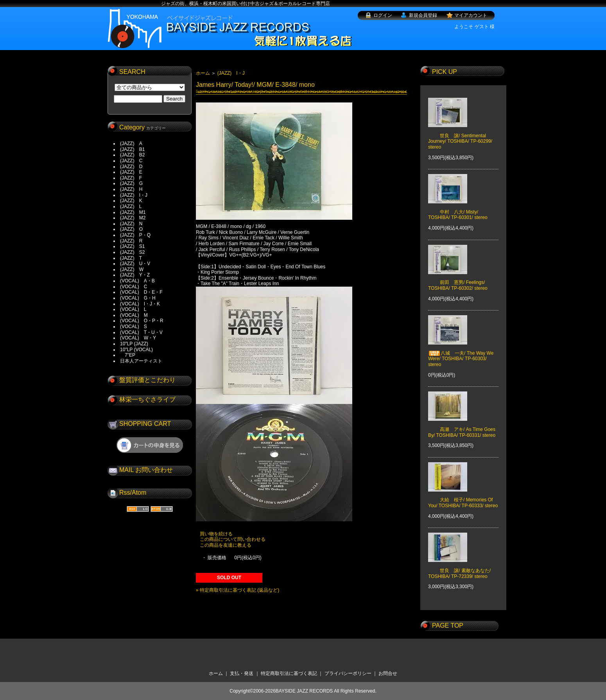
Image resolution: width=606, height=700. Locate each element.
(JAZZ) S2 (132, 252)
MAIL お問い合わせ (146, 470)
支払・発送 (242, 673)
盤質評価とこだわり (147, 380)
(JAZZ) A (131, 144)
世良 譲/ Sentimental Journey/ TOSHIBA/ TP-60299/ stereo (460, 136)
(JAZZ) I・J (136, 195)
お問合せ (388, 673)
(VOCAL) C (134, 287)
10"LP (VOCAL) (136, 350)
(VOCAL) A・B (137, 281)
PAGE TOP (448, 626)
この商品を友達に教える (226, 545)
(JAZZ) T (131, 258)
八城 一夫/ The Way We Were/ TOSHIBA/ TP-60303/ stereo (461, 353)
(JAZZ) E (131, 172)
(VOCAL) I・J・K (140, 304)
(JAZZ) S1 (132, 246)
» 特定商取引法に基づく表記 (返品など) (238, 590)
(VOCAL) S (134, 327)
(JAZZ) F (131, 178)
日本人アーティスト (141, 361)
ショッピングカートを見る (150, 445)
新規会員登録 (423, 15)
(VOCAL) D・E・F (141, 292)
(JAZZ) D (131, 167)
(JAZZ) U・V (135, 264)
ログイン (383, 15)
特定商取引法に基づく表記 (289, 673)
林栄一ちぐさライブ (147, 399)
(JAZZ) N (131, 224)
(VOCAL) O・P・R (142, 321)
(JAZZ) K (131, 201)
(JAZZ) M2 (133, 218)
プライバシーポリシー (348, 673)
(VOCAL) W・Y (138, 338)
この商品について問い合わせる (233, 539)
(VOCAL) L (133, 309)
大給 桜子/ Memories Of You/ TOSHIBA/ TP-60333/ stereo (463, 497)
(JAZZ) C (131, 161)
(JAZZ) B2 (132, 155)
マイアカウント (471, 15)
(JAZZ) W (132, 269)
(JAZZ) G (131, 183)
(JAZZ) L (131, 206)
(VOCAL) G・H (138, 298)
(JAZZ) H (131, 189)
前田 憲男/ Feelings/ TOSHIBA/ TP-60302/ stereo (458, 280)
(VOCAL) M (134, 315)
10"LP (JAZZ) (134, 344)
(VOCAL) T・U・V (141, 332)
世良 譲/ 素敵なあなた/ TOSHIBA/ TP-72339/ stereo (459, 568)
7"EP (128, 355)
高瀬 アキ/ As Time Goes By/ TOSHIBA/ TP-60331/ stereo (462, 427)
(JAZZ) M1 (133, 212)
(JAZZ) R (131, 241)
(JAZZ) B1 (132, 149)
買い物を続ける (216, 534)
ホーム (203, 73)
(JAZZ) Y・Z (135, 275)
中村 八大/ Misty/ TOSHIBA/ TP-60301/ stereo (458, 209)
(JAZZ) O (131, 229)
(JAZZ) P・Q (135, 235)
